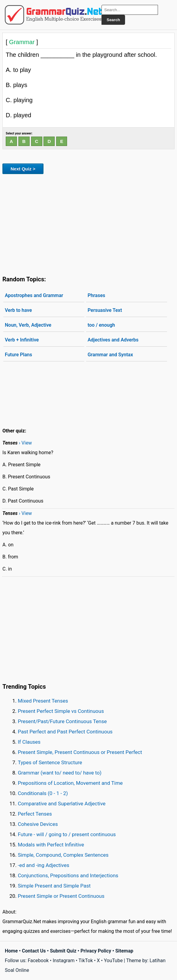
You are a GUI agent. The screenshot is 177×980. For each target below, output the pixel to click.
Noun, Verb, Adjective (28, 325)
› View (25, 443)
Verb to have (18, 310)
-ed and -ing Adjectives (43, 865)
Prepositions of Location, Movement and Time (70, 783)
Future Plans (18, 355)
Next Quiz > (23, 169)
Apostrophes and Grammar (34, 295)
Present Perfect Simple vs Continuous (61, 711)
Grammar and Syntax (110, 355)
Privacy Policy (96, 951)
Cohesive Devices (38, 824)
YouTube (113, 961)
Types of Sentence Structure (50, 762)
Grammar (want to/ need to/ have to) (60, 773)
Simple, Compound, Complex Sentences (63, 855)
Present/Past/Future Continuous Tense (62, 721)
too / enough (101, 325)
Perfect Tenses (35, 814)
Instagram (63, 961)
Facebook (38, 961)
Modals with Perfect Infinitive (51, 845)
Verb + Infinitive (22, 340)
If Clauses (29, 742)
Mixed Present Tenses (43, 701)
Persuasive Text (105, 310)
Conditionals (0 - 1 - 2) (43, 793)
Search (113, 20)
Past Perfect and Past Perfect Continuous (65, 732)
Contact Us (34, 951)
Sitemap (124, 951)
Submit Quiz (63, 951)
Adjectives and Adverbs (113, 340)
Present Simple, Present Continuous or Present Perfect (80, 752)
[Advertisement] (88, 224)
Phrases (96, 295)
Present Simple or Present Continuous (61, 896)
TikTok (86, 961)
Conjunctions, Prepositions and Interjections (68, 875)
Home (11, 951)
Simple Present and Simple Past (54, 886)
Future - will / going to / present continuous (67, 834)
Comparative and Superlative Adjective (62, 804)
